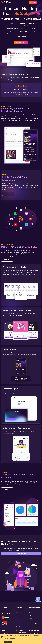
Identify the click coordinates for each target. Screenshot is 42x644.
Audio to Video (34, 618)
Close (8, 642)
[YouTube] (10, 614)
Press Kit (18, 621)
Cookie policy (5, 633)
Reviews (31, 613)
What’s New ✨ (20, 610)
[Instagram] (13, 614)
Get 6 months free (21, 554)
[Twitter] (5, 614)
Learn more (12, 639)
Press (18, 618)
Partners (31, 610)
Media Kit (18, 624)
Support (18, 627)
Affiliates (18, 613)
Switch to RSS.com (35, 624)
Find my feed (33, 621)
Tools (31, 616)
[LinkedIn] (8, 614)
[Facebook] (3, 614)
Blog (17, 616)
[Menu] (40, 2)
